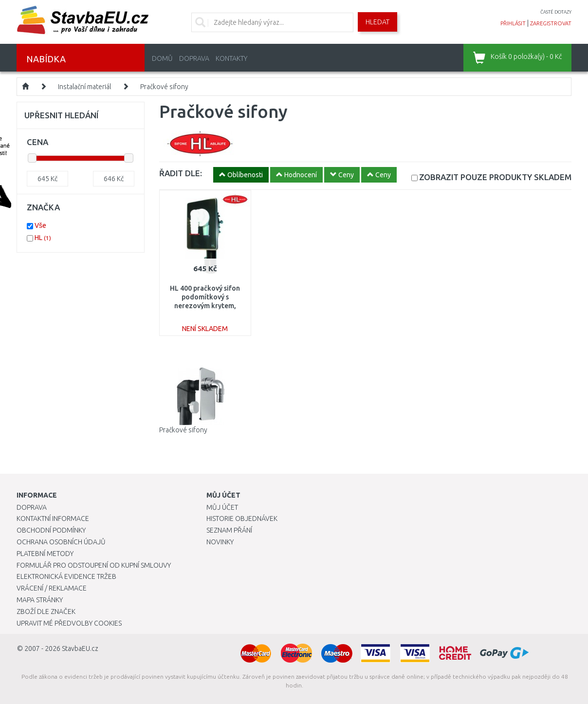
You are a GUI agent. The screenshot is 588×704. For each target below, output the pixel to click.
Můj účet (222, 507)
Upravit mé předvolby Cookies (69, 623)
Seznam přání (229, 530)
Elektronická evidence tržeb (66, 576)
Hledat (377, 22)
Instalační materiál (84, 87)
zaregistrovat (551, 23)
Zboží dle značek (46, 611)
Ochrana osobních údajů (61, 542)
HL (43, 238)
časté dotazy (556, 12)
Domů (162, 58)
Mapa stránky (40, 600)
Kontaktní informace (53, 519)
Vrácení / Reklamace (52, 588)
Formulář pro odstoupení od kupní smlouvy (94, 565)
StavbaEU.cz (80, 648)
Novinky (220, 542)
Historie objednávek (242, 519)
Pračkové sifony (164, 87)
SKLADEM (495, 177)
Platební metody (45, 554)
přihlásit (513, 23)
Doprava (194, 58)
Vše (40, 225)
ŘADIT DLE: (181, 173)
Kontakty (231, 58)
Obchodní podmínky (51, 530)
